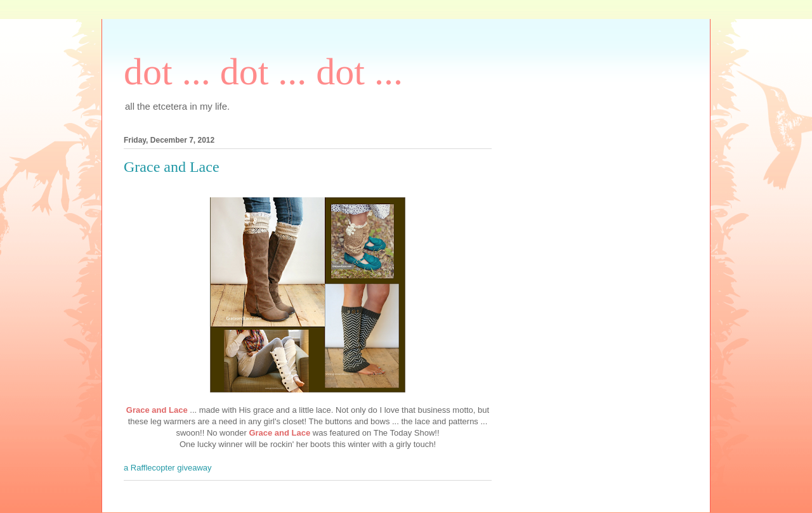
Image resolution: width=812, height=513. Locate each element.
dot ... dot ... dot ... (263, 72)
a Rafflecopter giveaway (168, 468)
